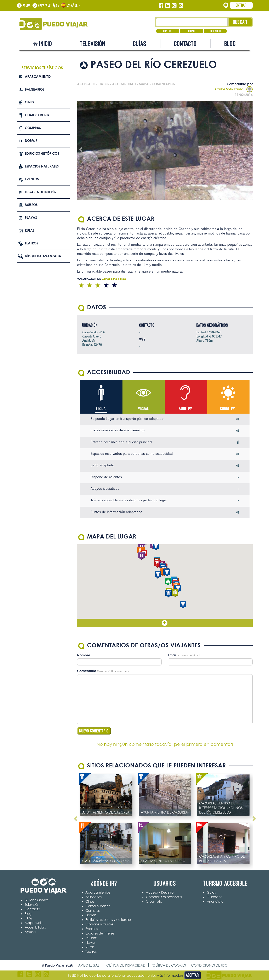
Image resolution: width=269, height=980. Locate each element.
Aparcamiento (38, 77)
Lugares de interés (40, 192)
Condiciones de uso (209, 965)
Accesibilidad (35, 927)
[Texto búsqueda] (192, 22)
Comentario (87, 671)
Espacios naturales (42, 166)
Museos (31, 205)
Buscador (214, 897)
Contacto (185, 44)
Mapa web (44, 5)
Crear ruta (154, 901)
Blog (230, 44)
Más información (170, 975)
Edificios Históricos (42, 153)
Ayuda (27, 5)
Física (101, 409)
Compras (33, 128)
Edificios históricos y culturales (108, 920)
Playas (31, 218)
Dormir (31, 141)
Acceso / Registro (160, 892)
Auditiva (186, 409)
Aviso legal (89, 965)
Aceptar (192, 975)
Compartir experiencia (164, 897)
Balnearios (35, 89)
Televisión (93, 44)
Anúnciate (215, 901)
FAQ (28, 918)
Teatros (32, 243)
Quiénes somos (36, 900)
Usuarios (216, 31)
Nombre (84, 655)
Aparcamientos (98, 892)
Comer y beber (37, 115)
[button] (168, 582)
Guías (140, 44)
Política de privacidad (125, 965)
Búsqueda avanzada (43, 256)
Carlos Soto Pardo (234, 89)
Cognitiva (228, 409)
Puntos (167, 31)
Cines (29, 102)
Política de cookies (168, 965)
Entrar (241, 5)
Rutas (191, 31)
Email (172, 655)
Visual (144, 409)
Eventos (32, 179)
